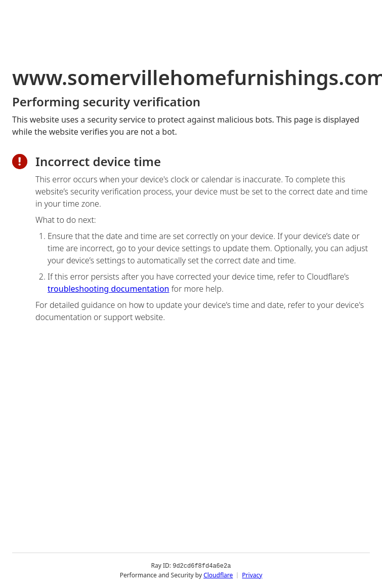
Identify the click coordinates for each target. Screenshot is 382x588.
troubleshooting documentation (109, 289)
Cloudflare (218, 575)
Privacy (252, 575)
